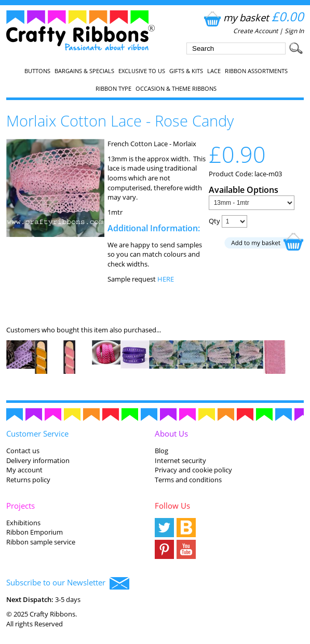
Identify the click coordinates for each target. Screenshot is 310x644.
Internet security (180, 460)
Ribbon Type (113, 89)
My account (24, 470)
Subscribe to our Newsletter (68, 583)
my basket (253, 17)
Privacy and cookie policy (193, 470)
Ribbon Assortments (256, 71)
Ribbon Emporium (35, 532)
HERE (166, 279)
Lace (214, 71)
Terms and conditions (188, 480)
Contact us (23, 451)
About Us (171, 433)
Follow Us (172, 506)
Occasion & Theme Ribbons (176, 89)
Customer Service (37, 433)
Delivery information (38, 460)
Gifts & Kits (186, 71)
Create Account (255, 31)
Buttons (37, 71)
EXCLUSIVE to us (142, 71)
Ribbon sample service (41, 542)
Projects (21, 506)
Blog (161, 451)
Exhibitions (23, 523)
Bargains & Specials (84, 71)
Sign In (294, 31)
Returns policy (28, 480)
